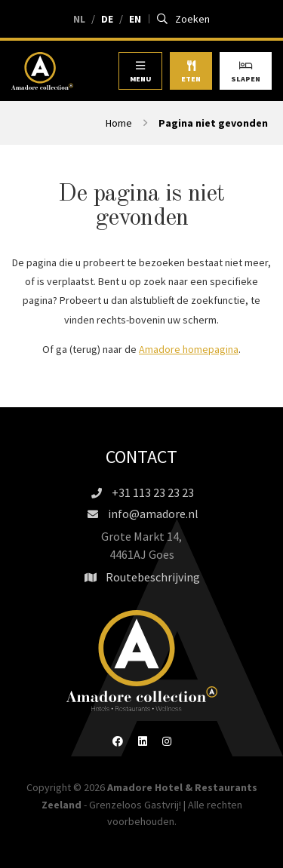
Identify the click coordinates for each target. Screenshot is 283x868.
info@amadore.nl (142, 514)
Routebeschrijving (141, 577)
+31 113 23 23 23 (141, 492)
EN (135, 19)
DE (107, 19)
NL (79, 19)
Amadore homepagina (189, 349)
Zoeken (184, 19)
